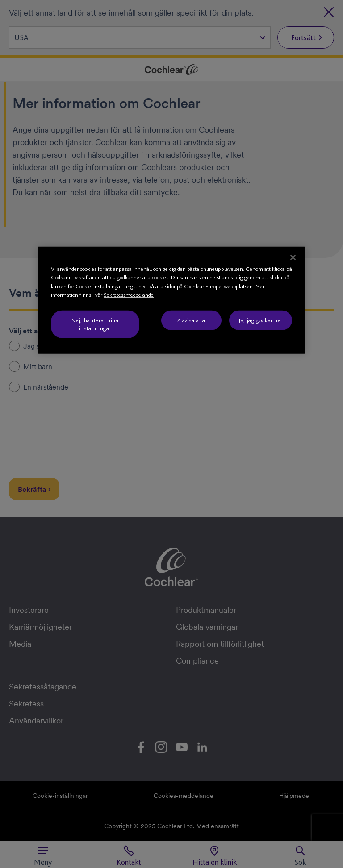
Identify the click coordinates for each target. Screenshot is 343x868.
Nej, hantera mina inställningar (95, 324)
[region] (171, 300)
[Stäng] (293, 257)
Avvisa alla (191, 320)
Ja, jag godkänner (261, 320)
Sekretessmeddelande (129, 295)
